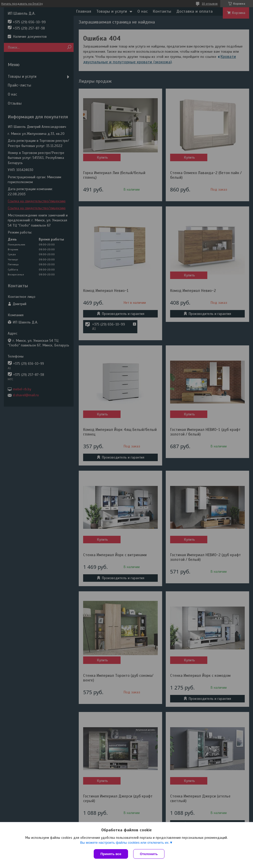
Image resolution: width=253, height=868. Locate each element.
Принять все (111, 854)
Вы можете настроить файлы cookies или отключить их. (125, 843)
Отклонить (149, 854)
